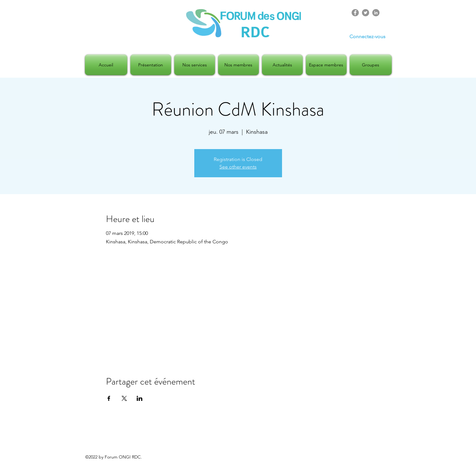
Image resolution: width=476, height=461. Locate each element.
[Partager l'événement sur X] (124, 398)
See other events (238, 167)
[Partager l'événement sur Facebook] (109, 398)
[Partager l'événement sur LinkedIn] (140, 398)
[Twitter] (366, 13)
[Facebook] (355, 13)
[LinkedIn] (376, 13)
